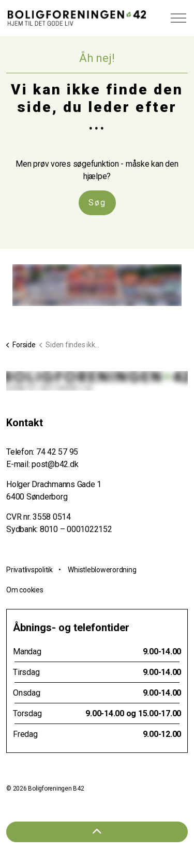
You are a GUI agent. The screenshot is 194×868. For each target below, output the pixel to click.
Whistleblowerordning (102, 570)
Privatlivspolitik (29, 570)
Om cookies (25, 590)
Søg (97, 203)
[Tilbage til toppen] (97, 832)
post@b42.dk (55, 464)
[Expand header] (178, 18)
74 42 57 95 (57, 452)
